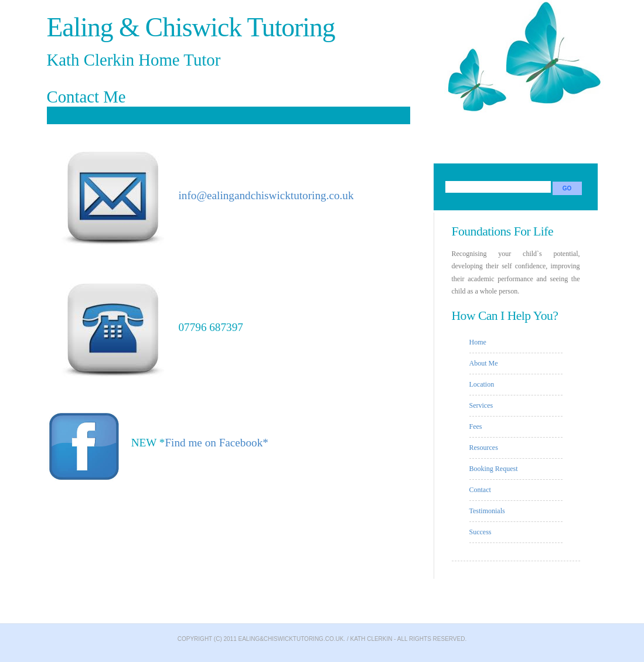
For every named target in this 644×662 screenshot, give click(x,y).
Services (481, 405)
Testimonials (487, 511)
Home (478, 342)
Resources (484, 448)
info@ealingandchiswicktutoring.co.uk (266, 195)
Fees (476, 426)
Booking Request (494, 469)
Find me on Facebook (214, 443)
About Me (484, 363)
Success (481, 532)
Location (482, 384)
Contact (480, 490)
